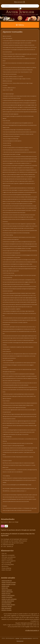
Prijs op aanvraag (6, 563)
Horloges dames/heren (8, 601)
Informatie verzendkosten (9, 557)
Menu (20, 25)
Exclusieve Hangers (7, 606)
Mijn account (20, 2)
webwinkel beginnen (27, 638)
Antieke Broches (6, 594)
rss (21, 638)
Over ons (4, 553)
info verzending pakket (8, 564)
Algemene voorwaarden (8, 555)
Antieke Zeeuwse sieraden (9, 582)
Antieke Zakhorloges (7, 592)
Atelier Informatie (6, 570)
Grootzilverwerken (7, 603)
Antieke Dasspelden (7, 597)
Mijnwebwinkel (20, 641)
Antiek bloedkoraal (7, 581)
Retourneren (5, 566)
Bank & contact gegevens (9, 561)
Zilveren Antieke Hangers (8, 605)
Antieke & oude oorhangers (9, 599)
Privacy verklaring (6, 568)
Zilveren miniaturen (7, 590)
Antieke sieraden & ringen (9, 584)
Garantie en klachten (7, 559)
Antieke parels (5, 586)
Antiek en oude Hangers (8, 595)
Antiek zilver (5, 588)
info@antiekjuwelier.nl (32, 630)
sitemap (17, 638)
